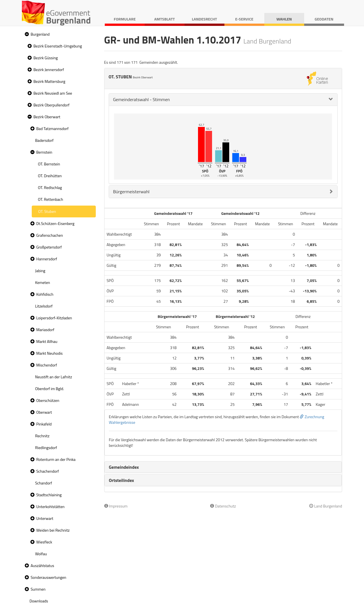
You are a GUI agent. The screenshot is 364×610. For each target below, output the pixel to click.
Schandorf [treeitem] (44, 483)
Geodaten (324, 19)
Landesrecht (204, 19)
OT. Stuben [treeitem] (47, 211)
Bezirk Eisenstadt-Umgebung (58, 46)
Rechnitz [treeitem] (42, 436)
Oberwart (44, 412)
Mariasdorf (45, 330)
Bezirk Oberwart (47, 117)
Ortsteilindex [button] (122, 480)
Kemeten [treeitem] (43, 282)
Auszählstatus (42, 565)
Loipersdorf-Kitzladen (54, 318)
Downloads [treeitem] (39, 601)
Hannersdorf (47, 259)
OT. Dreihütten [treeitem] (50, 176)
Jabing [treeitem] (40, 271)
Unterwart (45, 518)
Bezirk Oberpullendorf (51, 105)
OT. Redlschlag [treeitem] (50, 187)
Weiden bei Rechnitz (53, 530)
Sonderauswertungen (48, 577)
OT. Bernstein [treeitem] (49, 164)
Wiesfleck (44, 542)
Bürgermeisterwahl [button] (131, 192)
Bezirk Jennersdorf (49, 70)
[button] (26, 34)
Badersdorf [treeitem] (44, 140)
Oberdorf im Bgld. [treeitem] (50, 389)
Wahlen (284, 19)
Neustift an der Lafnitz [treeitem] (54, 377)
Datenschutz (223, 506)
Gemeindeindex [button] (124, 467)
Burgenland (40, 34)
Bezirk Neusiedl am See (53, 93)
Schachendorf (48, 471)
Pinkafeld (44, 424)
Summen (38, 589)
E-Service (244, 19)
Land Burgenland (326, 506)
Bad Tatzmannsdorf (52, 128)
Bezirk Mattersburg (49, 81)
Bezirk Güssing (46, 58)
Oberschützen (48, 400)
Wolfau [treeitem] (41, 554)
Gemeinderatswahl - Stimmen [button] (142, 99)
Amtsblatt (164, 19)
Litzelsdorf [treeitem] (44, 306)
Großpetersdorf (49, 247)
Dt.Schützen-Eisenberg (55, 223)
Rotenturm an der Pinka (56, 459)
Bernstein (44, 152)
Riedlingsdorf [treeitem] (46, 448)
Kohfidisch (45, 294)
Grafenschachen (50, 235)
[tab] (223, 100)
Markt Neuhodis (49, 353)
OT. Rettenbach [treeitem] (51, 199)
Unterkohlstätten (50, 507)
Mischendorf (47, 365)
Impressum (116, 506)
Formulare (125, 19)
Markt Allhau (47, 341)
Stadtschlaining (49, 495)
